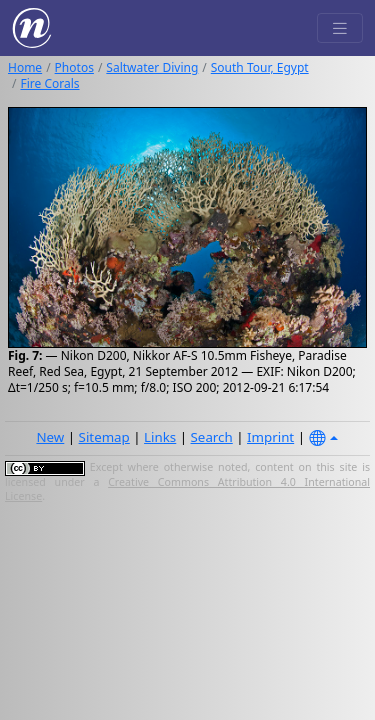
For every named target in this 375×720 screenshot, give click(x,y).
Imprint (270, 437)
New (50, 437)
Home (25, 67)
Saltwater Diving (152, 67)
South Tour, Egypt (260, 67)
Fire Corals (49, 83)
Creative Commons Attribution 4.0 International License (187, 489)
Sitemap (104, 437)
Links (160, 437)
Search (212, 437)
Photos (74, 67)
